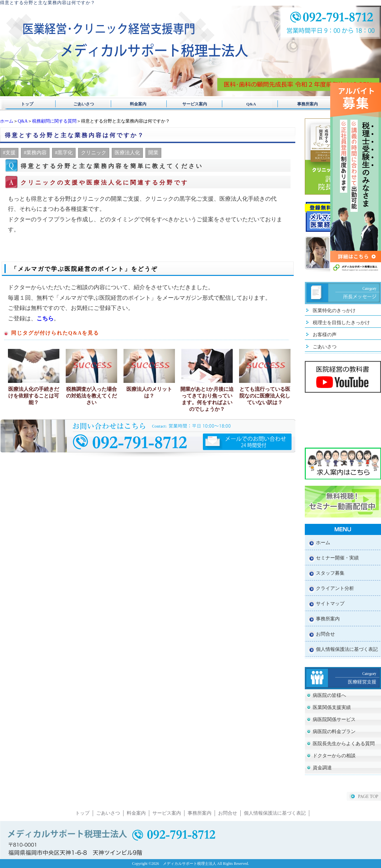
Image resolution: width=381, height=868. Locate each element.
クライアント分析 (335, 588)
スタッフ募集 (330, 573)
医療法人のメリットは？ (149, 392)
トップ (27, 104)
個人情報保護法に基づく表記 (347, 649)
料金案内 (136, 104)
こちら (45, 318)
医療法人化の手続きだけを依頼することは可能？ (34, 396)
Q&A (245, 104)
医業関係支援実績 (332, 707)
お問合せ (325, 634)
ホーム (7, 121)
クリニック (94, 153)
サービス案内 (190, 104)
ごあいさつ (82, 104)
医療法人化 (127, 153)
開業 (153, 153)
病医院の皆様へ (329, 695)
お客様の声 (325, 335)
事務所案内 (299, 104)
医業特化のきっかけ (334, 310)
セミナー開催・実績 (337, 558)
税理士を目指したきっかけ (341, 323)
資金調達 (322, 768)
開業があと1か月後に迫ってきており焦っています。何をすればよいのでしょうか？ (207, 399)
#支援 (9, 153)
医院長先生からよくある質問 (344, 744)
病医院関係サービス (334, 719)
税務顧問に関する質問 (54, 121)
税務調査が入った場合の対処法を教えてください (91, 396)
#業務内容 (35, 153)
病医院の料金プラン (334, 731)
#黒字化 (64, 153)
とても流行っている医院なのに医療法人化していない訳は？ (265, 396)
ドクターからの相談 (334, 756)
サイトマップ (330, 604)
